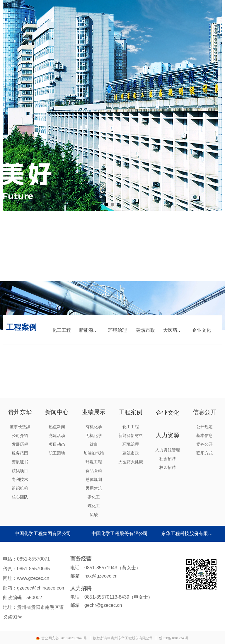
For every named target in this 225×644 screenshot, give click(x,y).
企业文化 (202, 330)
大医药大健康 (175, 330)
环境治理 (117, 330)
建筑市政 (146, 330)
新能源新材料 (91, 330)
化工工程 (62, 330)
